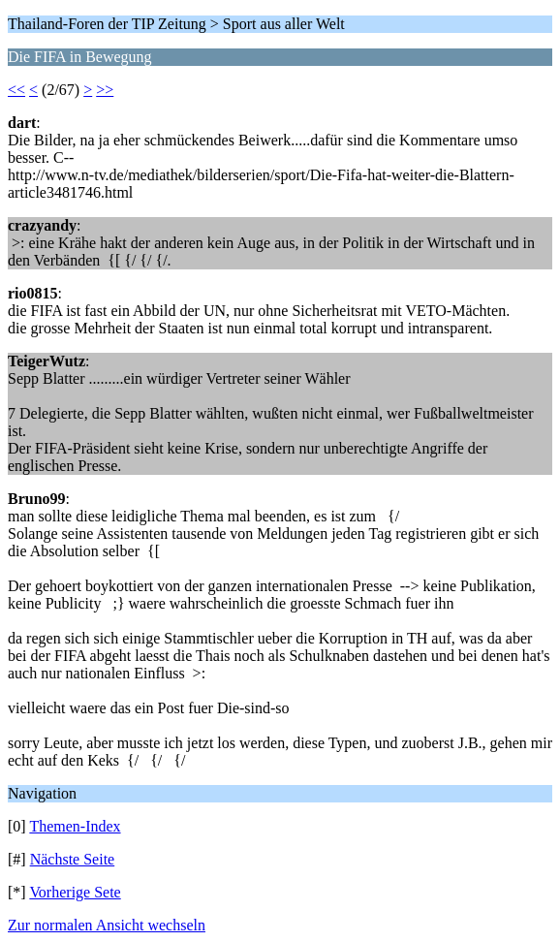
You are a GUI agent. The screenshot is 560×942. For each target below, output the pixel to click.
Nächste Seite (73, 859)
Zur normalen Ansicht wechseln (107, 925)
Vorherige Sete (75, 892)
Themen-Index (75, 826)
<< (16, 90)
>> (105, 90)
